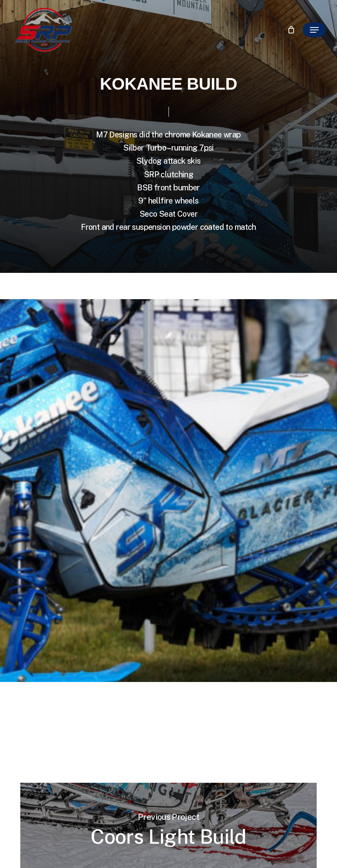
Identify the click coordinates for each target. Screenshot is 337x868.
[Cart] (291, 30)
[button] (314, 30)
